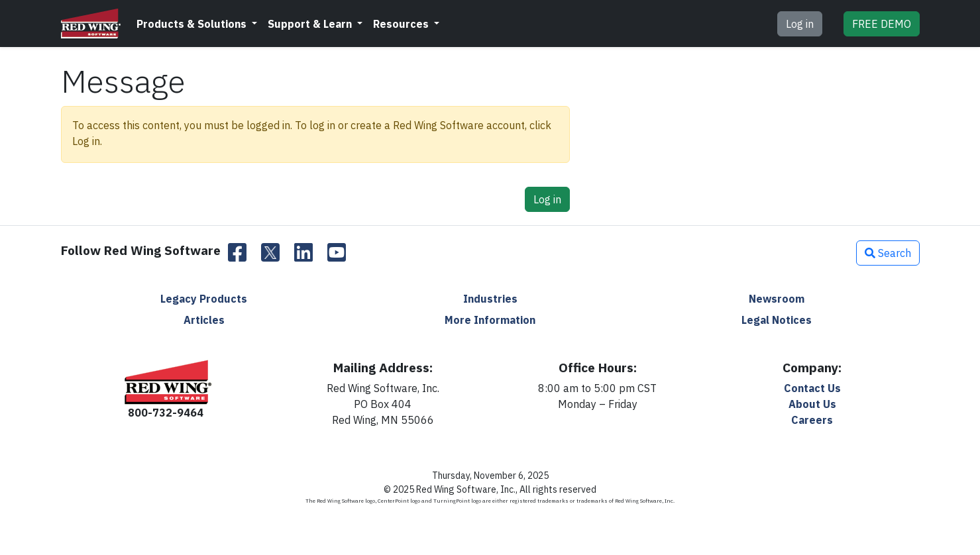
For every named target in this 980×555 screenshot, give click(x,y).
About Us (812, 404)
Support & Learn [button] (311, 24)
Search (888, 253)
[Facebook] (237, 253)
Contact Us (812, 388)
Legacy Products (204, 299)
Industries (490, 299)
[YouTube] (337, 253)
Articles (204, 320)
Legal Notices (777, 320)
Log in (800, 24)
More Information (490, 320)
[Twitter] (270, 253)
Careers (812, 420)
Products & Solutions (193, 24)
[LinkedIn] (303, 253)
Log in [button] (547, 199)
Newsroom (777, 299)
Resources (402, 24)
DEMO (882, 24)
